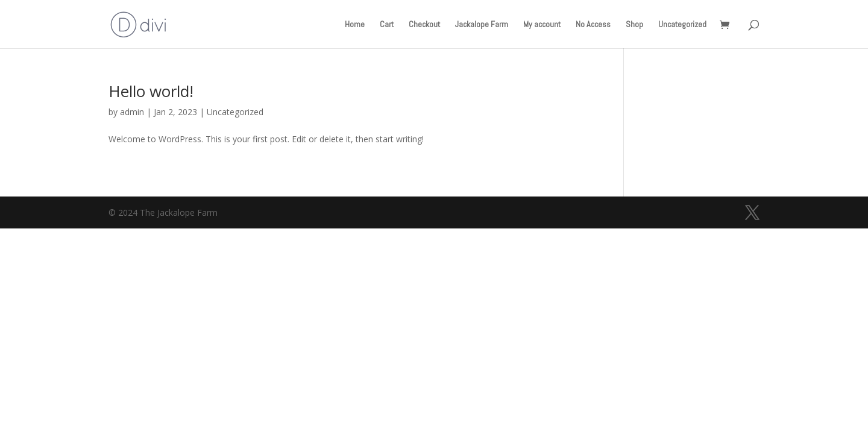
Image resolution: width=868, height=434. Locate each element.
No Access (593, 25)
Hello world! (151, 91)
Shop (634, 25)
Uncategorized (682, 25)
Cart (387, 25)
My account (542, 25)
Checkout (424, 25)
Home (355, 25)
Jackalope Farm (482, 25)
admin (132, 112)
